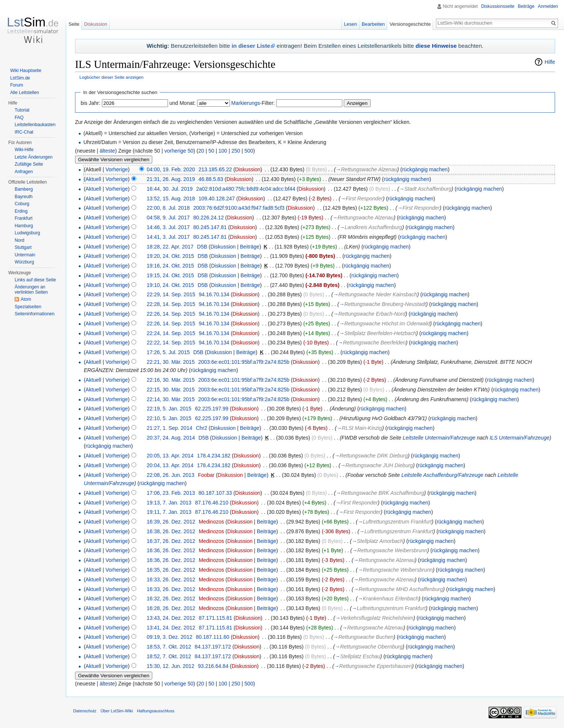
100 (223, 151)
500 (249, 151)
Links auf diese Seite (35, 280)
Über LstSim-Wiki (116, 711)
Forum (17, 85)
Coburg (22, 204)
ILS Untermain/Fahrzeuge (520, 438)
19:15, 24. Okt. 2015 (170, 275)
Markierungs (246, 103)
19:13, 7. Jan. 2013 (169, 503)
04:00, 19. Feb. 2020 (171, 169)
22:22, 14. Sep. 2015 (171, 343)
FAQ (19, 118)
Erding (21, 211)
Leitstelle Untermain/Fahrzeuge (439, 438)
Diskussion (248, 169)
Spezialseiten (28, 307)
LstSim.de (20, 78)
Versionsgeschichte (410, 24)
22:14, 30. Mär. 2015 (171, 399)
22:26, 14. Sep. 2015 (171, 314)
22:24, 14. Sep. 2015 (171, 333)
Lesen (350, 24)
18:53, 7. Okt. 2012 (169, 647)
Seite (74, 24)
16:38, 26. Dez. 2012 (171, 531)
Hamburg (24, 226)
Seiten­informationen (35, 314)
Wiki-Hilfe (24, 150)
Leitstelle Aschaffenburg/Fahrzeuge (442, 475)
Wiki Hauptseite (26, 71)
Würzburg (24, 262)
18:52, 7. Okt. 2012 (169, 656)
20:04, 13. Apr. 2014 (170, 465)
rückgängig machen (425, 169)
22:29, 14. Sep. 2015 (171, 294)
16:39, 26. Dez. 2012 (171, 522)
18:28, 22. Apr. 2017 (170, 247)
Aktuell (93, 179)
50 (211, 151)
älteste (107, 151)
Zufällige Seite (29, 164)
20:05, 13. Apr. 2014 (170, 456)
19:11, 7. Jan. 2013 (169, 512)
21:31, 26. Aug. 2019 (171, 179)
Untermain (25, 255)
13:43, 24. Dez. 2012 (171, 618)
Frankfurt (24, 218)
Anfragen (24, 172)
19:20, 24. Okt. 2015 (170, 256)
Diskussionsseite (498, 6)
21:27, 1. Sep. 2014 (169, 428)
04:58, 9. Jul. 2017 (168, 218)
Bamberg (24, 189)
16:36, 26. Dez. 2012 (171, 550)
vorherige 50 (179, 151)
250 (236, 151)
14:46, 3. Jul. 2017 (168, 227)
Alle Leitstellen (24, 93)
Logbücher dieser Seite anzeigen (112, 77)
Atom (26, 299)
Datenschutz (85, 711)
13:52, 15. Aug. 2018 (171, 199)
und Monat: (183, 103)
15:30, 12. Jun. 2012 (171, 666)
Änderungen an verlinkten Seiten (31, 290)
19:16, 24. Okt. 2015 (170, 266)
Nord (19, 240)
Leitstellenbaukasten (35, 125)
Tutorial (22, 110)
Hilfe (550, 62)
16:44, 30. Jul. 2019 (170, 189)
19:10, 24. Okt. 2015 (170, 285)
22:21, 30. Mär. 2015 (171, 362)
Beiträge (250, 247)
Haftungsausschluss (156, 711)
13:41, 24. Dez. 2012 (171, 628)
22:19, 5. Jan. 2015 (169, 409)
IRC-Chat (24, 132)
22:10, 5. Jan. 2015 (169, 418)
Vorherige (117, 169)
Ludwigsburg (27, 233)
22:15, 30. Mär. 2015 (171, 390)
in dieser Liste (251, 46)
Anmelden (548, 6)
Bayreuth (24, 197)
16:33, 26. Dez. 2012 (171, 579)
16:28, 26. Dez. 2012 (171, 608)
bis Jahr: (91, 103)
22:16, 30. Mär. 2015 (171, 380)
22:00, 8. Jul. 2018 (168, 208)
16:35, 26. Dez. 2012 (171, 570)
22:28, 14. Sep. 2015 (171, 304)
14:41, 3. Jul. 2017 (168, 237)
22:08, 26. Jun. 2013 (171, 475)
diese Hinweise (436, 46)
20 (201, 151)
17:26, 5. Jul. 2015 (168, 352)
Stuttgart (23, 247)
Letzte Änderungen (33, 157)
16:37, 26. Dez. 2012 (171, 541)
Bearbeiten (373, 24)
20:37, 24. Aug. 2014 (171, 438)
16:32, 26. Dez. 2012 (171, 599)
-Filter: (253, 103)
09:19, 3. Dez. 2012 (169, 637)
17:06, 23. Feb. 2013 (171, 493)
